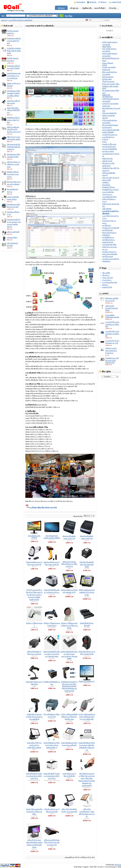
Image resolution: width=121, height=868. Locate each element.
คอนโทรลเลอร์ (107, 128)
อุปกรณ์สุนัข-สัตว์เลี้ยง (109, 245)
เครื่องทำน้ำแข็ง (107, 159)
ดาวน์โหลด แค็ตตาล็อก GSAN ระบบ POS (41, 508)
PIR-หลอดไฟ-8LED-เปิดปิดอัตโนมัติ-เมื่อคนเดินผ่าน (14, 147)
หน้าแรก (61, 8)
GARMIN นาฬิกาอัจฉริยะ (110, 86)
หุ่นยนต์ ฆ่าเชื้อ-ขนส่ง (109, 144)
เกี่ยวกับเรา (106, 275)
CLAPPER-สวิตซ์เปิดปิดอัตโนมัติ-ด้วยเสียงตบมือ (14, 51)
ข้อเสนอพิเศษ (81, 2)
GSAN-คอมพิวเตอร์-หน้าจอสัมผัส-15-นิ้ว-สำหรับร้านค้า (87, 592)
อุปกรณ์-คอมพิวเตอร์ (109, 147)
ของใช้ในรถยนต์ (108, 257)
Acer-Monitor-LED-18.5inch (34, 537)
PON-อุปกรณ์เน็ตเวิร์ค (109, 113)
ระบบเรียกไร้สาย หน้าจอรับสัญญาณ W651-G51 (112, 324)
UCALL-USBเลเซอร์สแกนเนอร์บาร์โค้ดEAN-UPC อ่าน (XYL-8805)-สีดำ (87, 717)
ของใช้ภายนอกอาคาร (109, 252)
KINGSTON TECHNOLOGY (108, 96)
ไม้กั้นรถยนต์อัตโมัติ (109, 173)
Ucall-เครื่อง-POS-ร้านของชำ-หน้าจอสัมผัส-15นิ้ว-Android (34, 745)
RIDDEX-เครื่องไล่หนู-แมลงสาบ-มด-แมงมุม (13, 174)
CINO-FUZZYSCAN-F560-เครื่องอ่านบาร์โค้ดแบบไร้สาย (69, 564)
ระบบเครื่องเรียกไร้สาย (110, 197)
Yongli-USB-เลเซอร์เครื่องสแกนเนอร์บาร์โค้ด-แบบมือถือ (34, 812)
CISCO (105, 65)
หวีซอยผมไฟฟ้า (12, 238)
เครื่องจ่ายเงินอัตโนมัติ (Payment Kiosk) (112, 308)
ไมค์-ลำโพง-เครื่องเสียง (110, 254)
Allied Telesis (107, 47)
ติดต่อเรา (104, 2)
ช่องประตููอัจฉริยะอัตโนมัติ (111, 130)
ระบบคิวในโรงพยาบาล (110, 135)
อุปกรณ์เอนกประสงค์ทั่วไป (111, 259)
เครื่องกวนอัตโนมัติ (13, 232)
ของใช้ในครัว (107, 226)
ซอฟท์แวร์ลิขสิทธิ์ (108, 132)
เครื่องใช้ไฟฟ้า (107, 209)
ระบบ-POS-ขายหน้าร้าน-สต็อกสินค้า (21, 20)
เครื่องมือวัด (106, 235)
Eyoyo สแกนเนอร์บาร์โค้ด (111, 84)
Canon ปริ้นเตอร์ (108, 63)
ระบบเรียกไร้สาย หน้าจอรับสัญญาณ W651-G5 (112, 334)
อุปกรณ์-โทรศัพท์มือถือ (110, 149)
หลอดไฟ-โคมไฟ (108, 242)
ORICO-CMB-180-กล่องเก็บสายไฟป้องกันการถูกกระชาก (14, 130)
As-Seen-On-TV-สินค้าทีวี (111, 228)
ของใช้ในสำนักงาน (108, 240)
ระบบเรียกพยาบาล (108, 137)
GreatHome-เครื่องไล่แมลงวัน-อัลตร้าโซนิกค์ (14, 41)
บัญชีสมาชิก (87, 8)
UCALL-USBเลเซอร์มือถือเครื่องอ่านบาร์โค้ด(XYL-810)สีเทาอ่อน (69, 717)
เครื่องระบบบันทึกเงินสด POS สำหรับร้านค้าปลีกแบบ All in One (52, 842)
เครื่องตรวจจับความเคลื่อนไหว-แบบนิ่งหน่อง (13, 164)
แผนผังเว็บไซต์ (116, 2)
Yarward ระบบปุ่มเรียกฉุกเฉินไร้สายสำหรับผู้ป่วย (111, 351)
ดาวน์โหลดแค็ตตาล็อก (110, 282)
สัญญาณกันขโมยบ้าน (109, 233)
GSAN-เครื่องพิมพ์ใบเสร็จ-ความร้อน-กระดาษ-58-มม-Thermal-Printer (52, 654)
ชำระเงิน (113, 8)
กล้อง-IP (105, 175)
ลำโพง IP (105, 139)
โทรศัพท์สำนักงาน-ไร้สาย (110, 190)
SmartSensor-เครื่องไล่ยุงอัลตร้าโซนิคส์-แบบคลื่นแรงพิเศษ (14, 93)
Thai (89, 20)
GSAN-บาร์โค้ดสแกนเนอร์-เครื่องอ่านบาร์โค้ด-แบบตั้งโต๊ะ (69, 626)
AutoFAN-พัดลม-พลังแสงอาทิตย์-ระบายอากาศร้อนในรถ (14, 76)
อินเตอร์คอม (106, 185)
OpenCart (118, 865)
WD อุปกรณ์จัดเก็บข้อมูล (110, 125)
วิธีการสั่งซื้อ (106, 273)
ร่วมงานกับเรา (107, 280)
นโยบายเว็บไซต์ (108, 278)
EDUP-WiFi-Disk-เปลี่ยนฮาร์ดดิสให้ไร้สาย (13, 110)
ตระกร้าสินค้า (100, 8)
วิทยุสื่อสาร (106, 183)
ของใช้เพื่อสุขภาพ (108, 237)
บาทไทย (107, 20)
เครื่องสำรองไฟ (107, 161)
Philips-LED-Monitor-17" (87, 681)
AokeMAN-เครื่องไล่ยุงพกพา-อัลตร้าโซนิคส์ (13, 120)
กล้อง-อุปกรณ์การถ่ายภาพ (111, 178)
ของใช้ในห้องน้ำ (108, 230)
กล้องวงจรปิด (107, 180)
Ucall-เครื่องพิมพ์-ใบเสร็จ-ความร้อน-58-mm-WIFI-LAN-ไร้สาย (34, 776)
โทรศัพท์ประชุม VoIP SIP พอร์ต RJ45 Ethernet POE (112, 360)
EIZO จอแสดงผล (108, 77)
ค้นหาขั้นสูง (69, 16)
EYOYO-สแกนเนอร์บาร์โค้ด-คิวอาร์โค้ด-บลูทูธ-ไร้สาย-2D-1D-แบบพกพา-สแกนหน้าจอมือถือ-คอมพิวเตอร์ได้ (34, 595)
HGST (104, 88)
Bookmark (93, 2)
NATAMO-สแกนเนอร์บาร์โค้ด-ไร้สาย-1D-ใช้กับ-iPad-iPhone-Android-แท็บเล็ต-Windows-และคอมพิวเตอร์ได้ (69, 686)
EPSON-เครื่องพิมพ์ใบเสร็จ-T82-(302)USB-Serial (87, 564)
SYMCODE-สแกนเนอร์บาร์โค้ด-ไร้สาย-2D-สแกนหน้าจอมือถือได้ (34, 717)
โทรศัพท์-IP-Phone (108, 187)
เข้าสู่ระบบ (74, 8)
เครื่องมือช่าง (106, 261)
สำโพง (104, 142)
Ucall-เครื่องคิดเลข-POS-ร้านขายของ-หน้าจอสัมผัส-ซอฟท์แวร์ (52, 745)
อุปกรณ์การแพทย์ (108, 151)
